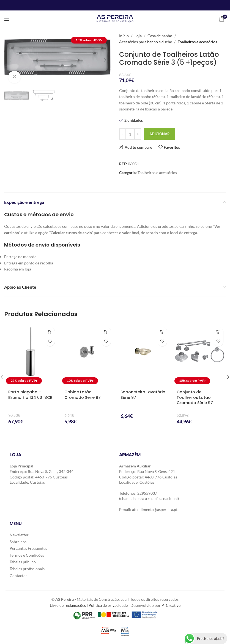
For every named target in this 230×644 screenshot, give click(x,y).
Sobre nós (18, 542)
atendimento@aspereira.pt (155, 509)
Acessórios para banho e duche (146, 42)
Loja (138, 36)
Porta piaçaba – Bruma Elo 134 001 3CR (30, 395)
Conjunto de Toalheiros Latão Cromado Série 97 (195, 397)
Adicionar (160, 134)
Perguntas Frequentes (28, 548)
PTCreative (171, 605)
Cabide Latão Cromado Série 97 (83, 395)
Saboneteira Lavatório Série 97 (143, 395)
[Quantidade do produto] (130, 134)
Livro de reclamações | (69, 605)
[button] (10, 60)
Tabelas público (23, 562)
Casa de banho (160, 36)
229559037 (147, 493)
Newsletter (19, 535)
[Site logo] (115, 18)
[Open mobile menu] (7, 19)
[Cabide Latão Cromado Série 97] (87, 355)
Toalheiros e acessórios (197, 42)
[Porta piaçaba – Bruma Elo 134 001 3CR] (31, 355)
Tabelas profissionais (27, 569)
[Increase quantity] (138, 134)
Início (124, 36)
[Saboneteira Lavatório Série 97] (143, 355)
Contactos (18, 575)
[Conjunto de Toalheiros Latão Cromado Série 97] (199, 355)
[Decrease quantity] (123, 134)
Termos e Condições (27, 555)
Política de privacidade (108, 605)
